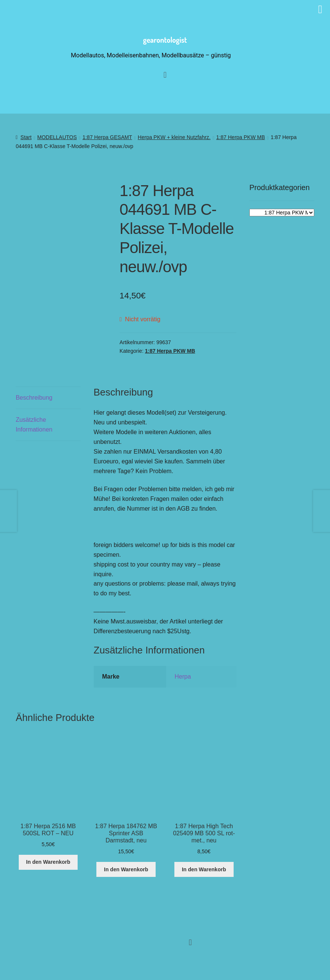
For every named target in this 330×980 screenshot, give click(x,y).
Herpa (183, 677)
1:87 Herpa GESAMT (107, 137)
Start (26, 137)
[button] (190, 942)
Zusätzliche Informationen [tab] (34, 425)
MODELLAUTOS (57, 137)
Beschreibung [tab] (34, 398)
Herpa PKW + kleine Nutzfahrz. (174, 137)
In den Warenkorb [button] (48, 862)
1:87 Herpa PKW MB (241, 137)
